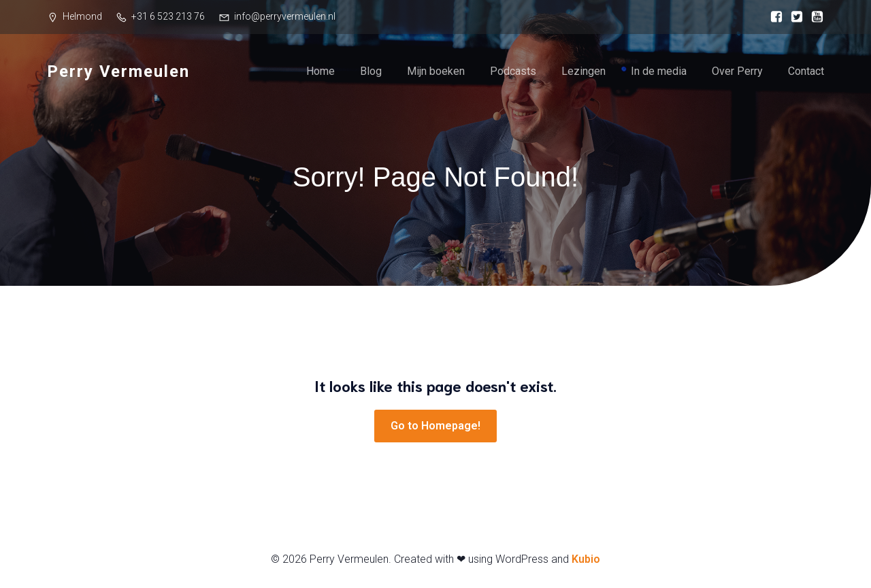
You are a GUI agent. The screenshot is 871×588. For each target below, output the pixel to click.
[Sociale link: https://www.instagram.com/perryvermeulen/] (793, 17)
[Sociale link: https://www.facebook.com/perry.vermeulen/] (773, 17)
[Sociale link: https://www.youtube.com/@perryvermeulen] (814, 17)
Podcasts (513, 71)
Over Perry (737, 71)
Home (321, 71)
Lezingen (584, 71)
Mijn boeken (436, 71)
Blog (371, 71)
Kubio (586, 559)
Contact (806, 71)
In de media (659, 71)
